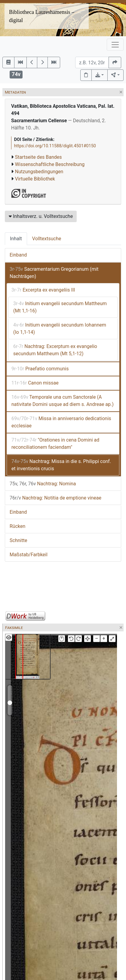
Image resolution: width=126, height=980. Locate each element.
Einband (18, 255)
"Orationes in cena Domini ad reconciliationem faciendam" (55, 444)
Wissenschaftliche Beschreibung (50, 164)
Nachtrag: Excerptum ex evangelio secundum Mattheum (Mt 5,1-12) (55, 350)
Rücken (17, 526)
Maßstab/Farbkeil (29, 555)
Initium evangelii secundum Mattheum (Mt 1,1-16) (60, 307)
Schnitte (18, 540)
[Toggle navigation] (115, 45)
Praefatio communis (40, 369)
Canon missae (35, 383)
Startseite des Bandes (38, 157)
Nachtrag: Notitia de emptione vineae (55, 498)
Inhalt (16, 239)
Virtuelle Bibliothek (35, 179)
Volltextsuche (47, 239)
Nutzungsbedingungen (39, 172)
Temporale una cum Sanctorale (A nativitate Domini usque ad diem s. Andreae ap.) (63, 401)
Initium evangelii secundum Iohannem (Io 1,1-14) (60, 329)
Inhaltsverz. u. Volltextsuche (41, 216)
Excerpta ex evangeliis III (43, 290)
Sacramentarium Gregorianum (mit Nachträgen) (54, 273)
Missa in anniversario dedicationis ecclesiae (61, 422)
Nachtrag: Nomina (43, 484)
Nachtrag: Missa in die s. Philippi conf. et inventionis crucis (61, 465)
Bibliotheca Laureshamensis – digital (42, 16)
